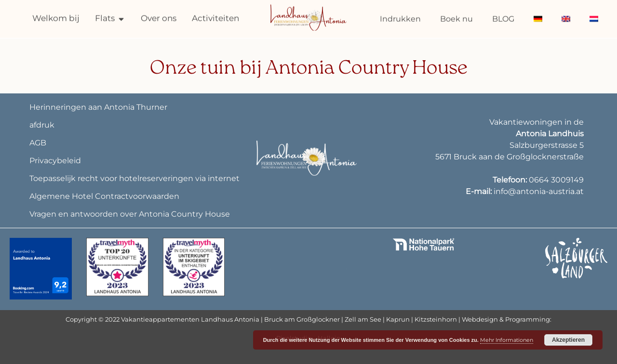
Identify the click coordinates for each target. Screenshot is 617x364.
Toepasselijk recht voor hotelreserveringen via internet (134, 178)
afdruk (42, 125)
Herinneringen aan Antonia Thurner (98, 107)
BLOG (503, 17)
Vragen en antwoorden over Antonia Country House (130, 214)
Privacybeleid (55, 161)
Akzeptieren (568, 340)
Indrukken (400, 17)
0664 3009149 (556, 180)
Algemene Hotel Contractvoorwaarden (104, 196)
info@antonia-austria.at (539, 191)
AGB (38, 143)
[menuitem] (538, 17)
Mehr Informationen (507, 340)
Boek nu (456, 17)
